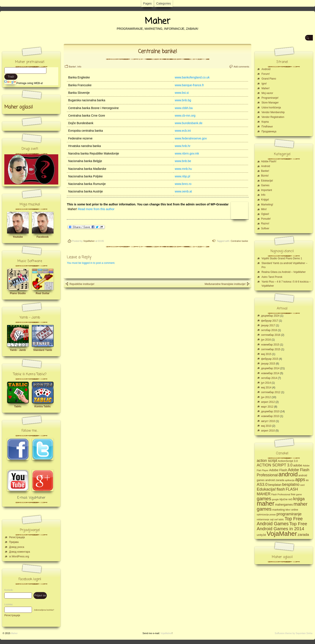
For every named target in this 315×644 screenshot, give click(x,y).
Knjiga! (265, 200)
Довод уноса (17, 547)
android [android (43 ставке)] (288, 474)
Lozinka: (8, 604)
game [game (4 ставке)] (299, 494)
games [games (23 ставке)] (264, 499)
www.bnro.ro (183, 184)
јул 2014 (266, 383)
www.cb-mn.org (185, 116)
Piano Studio (18, 293)
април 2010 (268, 431)
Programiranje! (270, 98)
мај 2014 (266, 388)
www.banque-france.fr (189, 85)
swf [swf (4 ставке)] (276, 519)
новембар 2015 (270, 345)
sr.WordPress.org (19, 556)
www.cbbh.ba (184, 108)
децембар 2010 (270, 411)
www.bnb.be (183, 161)
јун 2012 (266, 397)
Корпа (265, 122)
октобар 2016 (269, 330)
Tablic (18, 406)
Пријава (14, 542)
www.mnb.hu (183, 169)
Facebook (43, 237)
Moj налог (267, 93)
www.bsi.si (182, 93)
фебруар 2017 (270, 321)
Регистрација (17, 537)
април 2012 (268, 402)
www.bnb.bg (183, 100)
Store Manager (270, 103)
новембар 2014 (270, 373)
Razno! (265, 224)
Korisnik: (8, 590)
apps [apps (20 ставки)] (300, 480)
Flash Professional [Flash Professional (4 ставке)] (281, 494)
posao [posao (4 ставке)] (273, 514)
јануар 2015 (268, 364)
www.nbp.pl (182, 176)
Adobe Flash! (269, 161)
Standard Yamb (43, 350)
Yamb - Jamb (18, 350)
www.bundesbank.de (189, 123)
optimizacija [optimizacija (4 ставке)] (263, 514)
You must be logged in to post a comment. (91, 263)
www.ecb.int (183, 131)
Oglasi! (265, 214)
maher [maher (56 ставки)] (266, 503)
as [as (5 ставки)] (307, 480)
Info (79, 67)
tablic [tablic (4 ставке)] (281, 519)
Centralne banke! (158, 52)
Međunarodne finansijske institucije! (227, 284)
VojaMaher (89, 241)
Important (267, 190)
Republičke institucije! (80, 284)
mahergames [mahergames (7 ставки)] (284, 505)
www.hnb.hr (183, 146)
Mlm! (264, 209)
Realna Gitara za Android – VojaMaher (284, 272)
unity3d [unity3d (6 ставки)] (261, 535)
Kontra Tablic (43, 406)
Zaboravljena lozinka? (44, 610)
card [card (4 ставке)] (302, 485)
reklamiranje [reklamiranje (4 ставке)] (263, 519)
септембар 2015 (271, 349)
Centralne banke (239, 241)
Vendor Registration (273, 117)
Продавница (269, 131)
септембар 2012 (271, 392)
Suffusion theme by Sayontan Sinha (294, 633)
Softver (265, 228)
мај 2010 (266, 426)
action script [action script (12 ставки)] (267, 461)
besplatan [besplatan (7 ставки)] (275, 485)
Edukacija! (267, 181)
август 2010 (268, 421)
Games (265, 185)
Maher (157, 21)
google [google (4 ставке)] (275, 499)
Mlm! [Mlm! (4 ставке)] (288, 510)
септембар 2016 (271, 335)
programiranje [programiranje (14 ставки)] (289, 514)
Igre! (264, 84)
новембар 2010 (270, 416)
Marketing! (267, 205)
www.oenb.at (183, 191)
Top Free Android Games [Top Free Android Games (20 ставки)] (280, 521)
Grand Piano (269, 79)
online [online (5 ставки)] (295, 510)
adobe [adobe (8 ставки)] (298, 465)
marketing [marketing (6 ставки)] (279, 510)
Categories (164, 3)
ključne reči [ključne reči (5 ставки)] (286, 499)
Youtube (18, 237)
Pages (147, 3)
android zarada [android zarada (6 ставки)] (275, 480)
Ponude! (266, 219)
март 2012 (267, 407)
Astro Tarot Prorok (272, 277)
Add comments (241, 67)
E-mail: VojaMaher (31, 498)
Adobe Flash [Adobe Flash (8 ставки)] (278, 470)
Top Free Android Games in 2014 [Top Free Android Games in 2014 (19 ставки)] (282, 526)
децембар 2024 (270, 316)
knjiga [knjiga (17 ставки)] (299, 499)
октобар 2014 (269, 378)
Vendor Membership (273, 112)
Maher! (265, 88)
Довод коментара (20, 552)
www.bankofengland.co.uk (192, 77)
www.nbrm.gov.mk (187, 153)
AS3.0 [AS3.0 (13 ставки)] (262, 484)
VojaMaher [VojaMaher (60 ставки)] (282, 534)
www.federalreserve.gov (191, 138)
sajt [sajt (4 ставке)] (272, 519)
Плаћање (267, 127)
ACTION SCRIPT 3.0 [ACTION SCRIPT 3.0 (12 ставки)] (275, 465)
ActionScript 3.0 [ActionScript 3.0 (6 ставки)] (288, 461)
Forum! (266, 74)
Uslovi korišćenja (271, 108)
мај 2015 (266, 354)
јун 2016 (266, 340)
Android (266, 69)
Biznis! (265, 176)
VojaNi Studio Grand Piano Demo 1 (282, 258)
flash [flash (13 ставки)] (281, 489)
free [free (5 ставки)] (293, 494)
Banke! (72, 67)
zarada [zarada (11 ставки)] (303, 535)
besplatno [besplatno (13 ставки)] (291, 484)
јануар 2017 (268, 325)
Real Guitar (43, 293)
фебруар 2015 (270, 359)
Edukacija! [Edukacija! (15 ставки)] (266, 489)
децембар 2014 (270, 368)
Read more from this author (96, 209)
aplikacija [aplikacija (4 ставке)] (290, 480)
